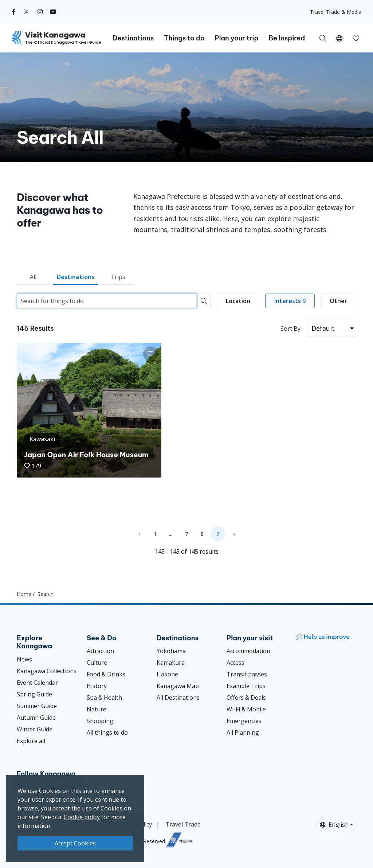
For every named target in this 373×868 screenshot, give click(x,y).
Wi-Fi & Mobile (246, 709)
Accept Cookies (75, 843)
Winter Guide (35, 729)
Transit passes (247, 674)
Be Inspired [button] (287, 38)
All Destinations (178, 698)
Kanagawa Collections (47, 671)
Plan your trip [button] (236, 38)
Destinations (76, 277)
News (24, 659)
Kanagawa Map (178, 686)
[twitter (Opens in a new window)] (26, 12)
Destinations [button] (133, 38)
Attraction (100, 651)
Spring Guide (34, 694)
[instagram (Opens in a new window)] (40, 12)
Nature (97, 709)
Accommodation (248, 651)
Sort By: (291, 329)
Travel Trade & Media (336, 12)
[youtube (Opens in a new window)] (53, 12)
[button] (339, 38)
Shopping (100, 721)
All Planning (243, 733)
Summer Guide (37, 706)
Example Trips (246, 686)
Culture (97, 663)
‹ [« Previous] (139, 534)
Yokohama (171, 651)
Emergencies (244, 721)
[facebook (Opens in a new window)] (13, 12)
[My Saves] (356, 38)
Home (24, 594)
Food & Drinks (106, 674)
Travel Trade (183, 824)
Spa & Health (104, 698)
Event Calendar (37, 683)
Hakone (167, 674)
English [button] (334, 825)
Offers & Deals (246, 698)
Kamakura (171, 663)
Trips (118, 277)
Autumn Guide (36, 718)
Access (235, 663)
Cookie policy (82, 817)
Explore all (31, 741)
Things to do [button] (184, 38)
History (97, 686)
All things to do (107, 733)
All (33, 277)
